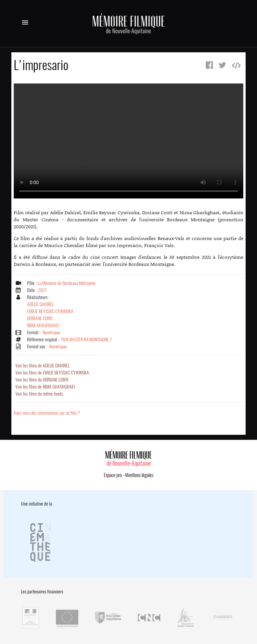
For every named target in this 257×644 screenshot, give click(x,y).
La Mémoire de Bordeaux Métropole (67, 283)
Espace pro (113, 475)
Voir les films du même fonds (39, 394)
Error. (128, 141)
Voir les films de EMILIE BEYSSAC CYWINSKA (52, 373)
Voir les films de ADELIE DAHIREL (42, 366)
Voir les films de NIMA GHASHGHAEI (45, 387)
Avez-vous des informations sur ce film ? (47, 413)
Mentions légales (139, 475)
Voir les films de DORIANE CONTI (42, 380)
